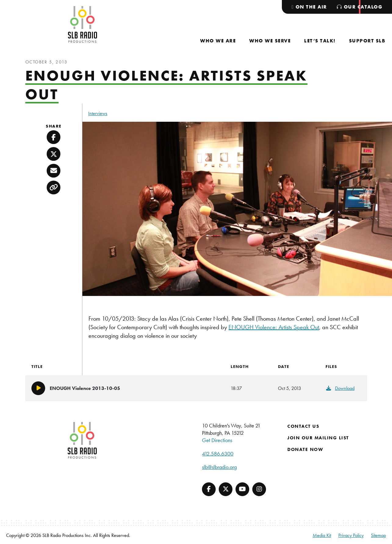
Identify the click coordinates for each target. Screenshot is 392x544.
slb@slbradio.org (219, 467)
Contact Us (303, 426)
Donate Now (305, 449)
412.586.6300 (218, 454)
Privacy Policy (351, 535)
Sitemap (378, 535)
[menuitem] (218, 41)
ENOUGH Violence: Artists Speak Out (274, 327)
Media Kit (322, 535)
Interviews (98, 113)
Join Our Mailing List (318, 438)
